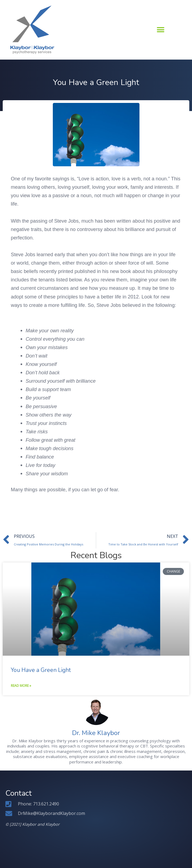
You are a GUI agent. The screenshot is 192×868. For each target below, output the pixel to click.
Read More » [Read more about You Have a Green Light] (21, 686)
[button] (160, 30)
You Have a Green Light (41, 670)
